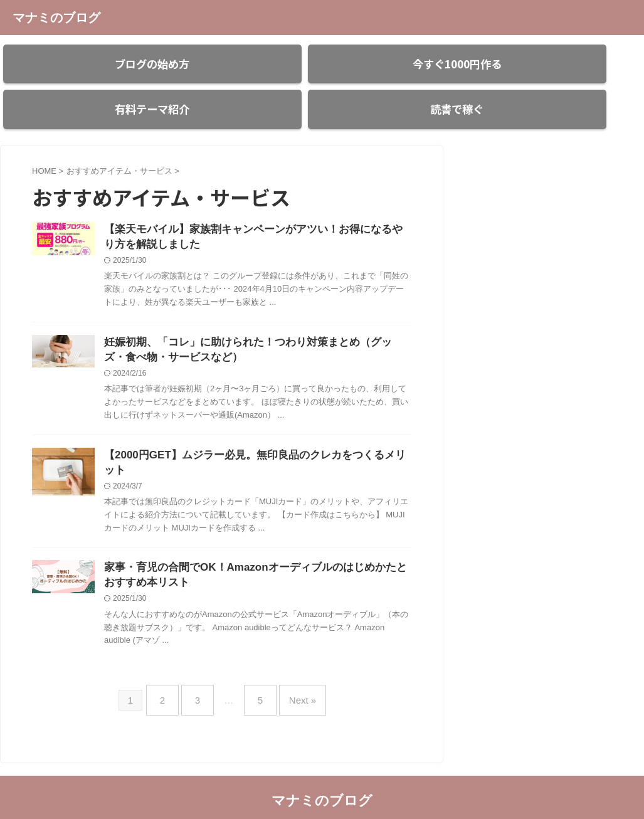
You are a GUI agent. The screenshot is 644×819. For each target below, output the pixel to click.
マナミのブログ (56, 18)
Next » (293, 683)
